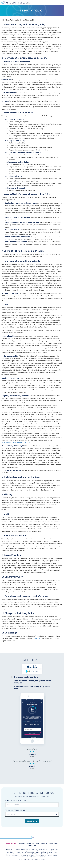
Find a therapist (11, 843)
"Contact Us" (37, 638)
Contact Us (44, 843)
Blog (37, 843)
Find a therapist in (16, 801)
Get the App (30, 843)
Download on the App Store (32, 667)
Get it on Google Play (32, 671)
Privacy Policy (53, 843)
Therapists (22, 843)
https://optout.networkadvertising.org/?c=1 (17, 442)
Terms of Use (32, 845)
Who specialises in (16, 810)
